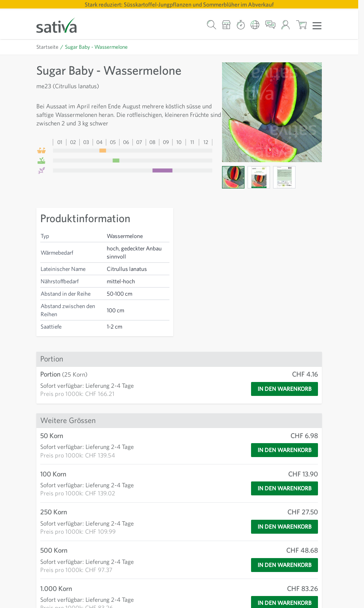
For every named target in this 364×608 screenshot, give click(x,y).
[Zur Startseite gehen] (62, 25)
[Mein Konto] (286, 25)
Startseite (48, 47)
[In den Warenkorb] (281, 389)
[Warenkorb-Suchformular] (211, 25)
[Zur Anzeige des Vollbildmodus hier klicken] (272, 112)
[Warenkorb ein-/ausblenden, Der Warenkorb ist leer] (301, 25)
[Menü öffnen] (317, 25)
